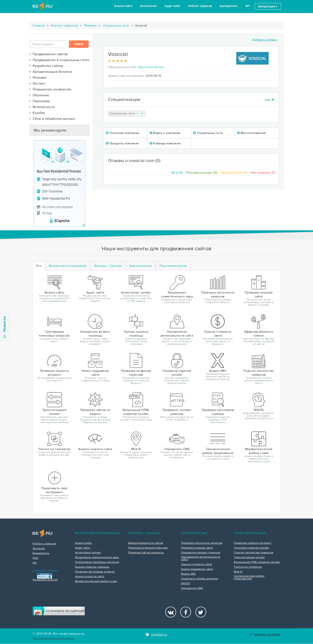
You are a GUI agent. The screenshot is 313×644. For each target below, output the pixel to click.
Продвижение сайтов (48, 54)
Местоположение (252, 133)
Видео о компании (165, 133)
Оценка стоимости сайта (197, 564)
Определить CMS (192, 588)
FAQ (35, 558)
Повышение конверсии (50, 89)
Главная (39, 26)
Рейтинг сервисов (200, 6)
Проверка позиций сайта (197, 548)
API (247, 6)
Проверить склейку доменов (200, 579)
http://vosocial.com (151, 67)
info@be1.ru (157, 635)
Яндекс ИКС (189, 574)
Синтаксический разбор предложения (249, 577)
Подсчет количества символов (254, 553)
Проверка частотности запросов (202, 543)
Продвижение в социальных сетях (59, 60)
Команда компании (165, 143)
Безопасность (42, 107)
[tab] (68, 266)
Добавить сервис (265, 40)
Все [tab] (39, 266)
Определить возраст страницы (201, 553)
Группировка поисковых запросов (97, 562)
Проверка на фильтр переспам (148, 548)
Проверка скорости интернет (253, 543)
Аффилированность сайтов (146, 543)
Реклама (90, 26)
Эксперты (39, 549)
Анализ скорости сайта (90, 577)
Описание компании (123, 133)
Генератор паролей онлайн (251, 548)
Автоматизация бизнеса (51, 72)
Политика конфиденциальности (53, 638)
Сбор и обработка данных (52, 119)
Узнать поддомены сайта (197, 569)
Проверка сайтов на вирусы (146, 553)
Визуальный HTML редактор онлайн (257, 562)
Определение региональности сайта (201, 558)
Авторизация (268, 7)
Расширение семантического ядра (97, 557)
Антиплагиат (148, 6)
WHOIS (186, 584)
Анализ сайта (123, 6)
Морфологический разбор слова (96, 581)
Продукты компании (122, 143)
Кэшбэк (37, 113)
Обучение (39, 95)
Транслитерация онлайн (249, 557)
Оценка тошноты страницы (92, 567)
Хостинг (37, 83)
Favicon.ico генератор (248, 567)
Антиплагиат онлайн (88, 553)
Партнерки (40, 101)
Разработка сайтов (46, 66)
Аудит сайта (172, 6)
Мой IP (238, 572)
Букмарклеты (228, 6)
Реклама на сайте (265, 635)
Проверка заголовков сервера (95, 572)
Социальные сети (116, 26)
